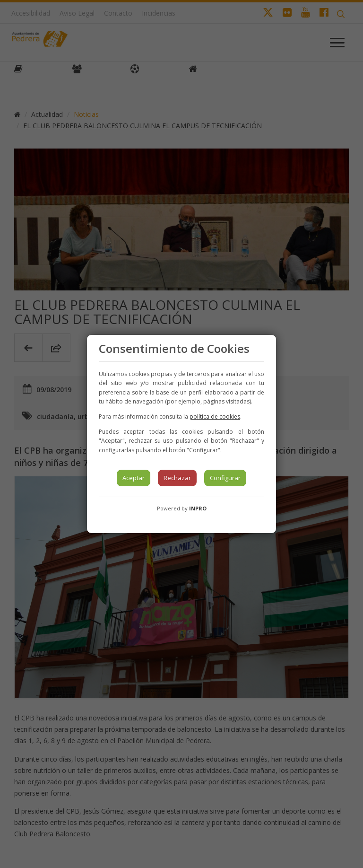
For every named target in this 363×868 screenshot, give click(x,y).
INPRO (198, 508)
